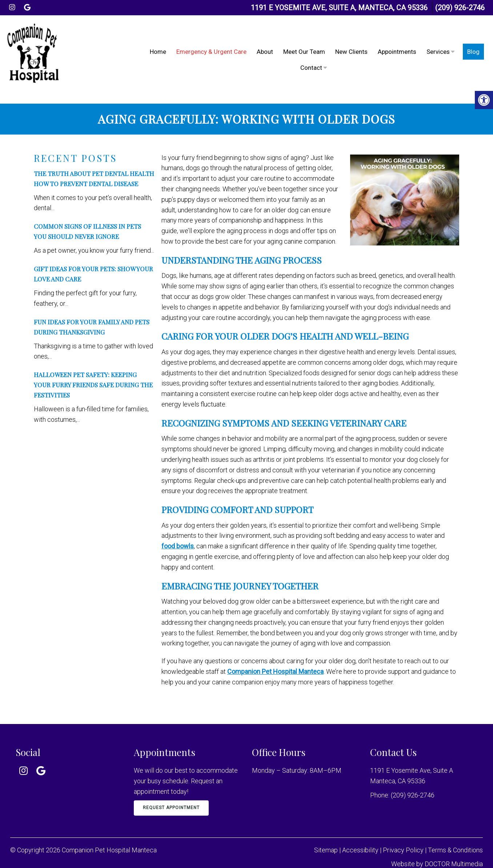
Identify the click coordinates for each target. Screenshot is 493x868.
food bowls (178, 534)
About (265, 45)
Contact (311, 61)
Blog (473, 45)
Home (158, 45)
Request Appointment (171, 795)
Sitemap (326, 838)
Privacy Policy (404, 838)
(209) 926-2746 (460, 8)
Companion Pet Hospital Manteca (275, 659)
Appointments (397, 45)
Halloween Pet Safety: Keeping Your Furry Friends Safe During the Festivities (93, 372)
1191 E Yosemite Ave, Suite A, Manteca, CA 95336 (339, 8)
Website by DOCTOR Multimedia (437, 851)
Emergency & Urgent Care (211, 45)
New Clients (351, 45)
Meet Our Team (304, 45)
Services (438, 45)
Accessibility (360, 838)
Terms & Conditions (455, 838)
